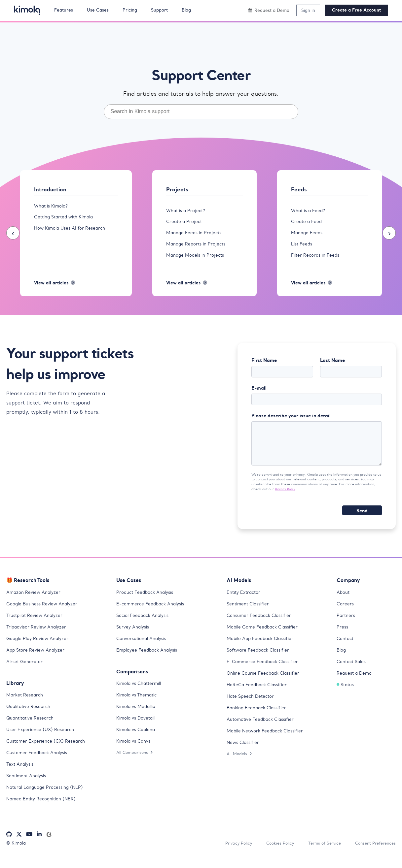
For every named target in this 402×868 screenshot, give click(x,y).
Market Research (26, 702)
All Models (240, 761)
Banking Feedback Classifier (259, 715)
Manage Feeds (308, 234)
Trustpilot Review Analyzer (37, 623)
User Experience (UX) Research (42, 737)
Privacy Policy (286, 497)
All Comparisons (136, 760)
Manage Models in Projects (197, 257)
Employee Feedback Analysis (149, 658)
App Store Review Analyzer (37, 658)
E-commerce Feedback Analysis (153, 611)
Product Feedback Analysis (147, 600)
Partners (346, 623)
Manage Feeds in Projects (196, 234)
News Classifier (244, 750)
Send (362, 518)
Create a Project (185, 222)
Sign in (308, 10)
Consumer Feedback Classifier (261, 623)
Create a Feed (307, 222)
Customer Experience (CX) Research (48, 749)
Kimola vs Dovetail (137, 725)
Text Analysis (21, 772)
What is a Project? (187, 211)
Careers (346, 611)
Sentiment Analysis (28, 783)
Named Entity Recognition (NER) (43, 806)
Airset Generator (26, 669)
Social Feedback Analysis (145, 623)
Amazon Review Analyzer (35, 600)
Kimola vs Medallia (138, 714)
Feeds (299, 190)
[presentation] (13, 235)
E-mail (259, 392)
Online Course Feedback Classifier (266, 681)
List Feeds (303, 245)
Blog (342, 658)
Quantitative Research (32, 725)
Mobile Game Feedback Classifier (265, 634)
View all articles (56, 286)
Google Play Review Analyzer (39, 646)
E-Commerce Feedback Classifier (265, 669)
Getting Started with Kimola (66, 218)
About (344, 600)
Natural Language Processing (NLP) (47, 795)
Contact (346, 646)
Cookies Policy (272, 851)
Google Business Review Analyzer (44, 611)
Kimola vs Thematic (138, 702)
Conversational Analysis (143, 646)
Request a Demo (355, 681)
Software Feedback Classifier (261, 658)
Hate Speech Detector (252, 704)
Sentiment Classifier (250, 611)
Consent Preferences (373, 851)
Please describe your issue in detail (291, 420)
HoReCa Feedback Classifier (259, 692)
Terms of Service (319, 851)
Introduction (51, 190)
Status (346, 692)
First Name (264, 364)
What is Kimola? (53, 206)
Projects (177, 190)
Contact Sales (353, 669)
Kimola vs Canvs (135, 749)
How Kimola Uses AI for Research (72, 229)
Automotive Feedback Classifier (263, 727)
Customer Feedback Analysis (39, 760)
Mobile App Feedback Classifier (263, 646)
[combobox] (201, 112)
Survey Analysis (134, 634)
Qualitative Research (30, 714)
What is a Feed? (309, 211)
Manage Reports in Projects (198, 245)
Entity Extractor (245, 600)
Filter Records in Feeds (317, 257)
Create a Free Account (356, 10)
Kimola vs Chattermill (141, 691)
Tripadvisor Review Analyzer (38, 634)
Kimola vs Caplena (137, 737)
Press (343, 634)
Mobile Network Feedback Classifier (268, 738)
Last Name (332, 364)
